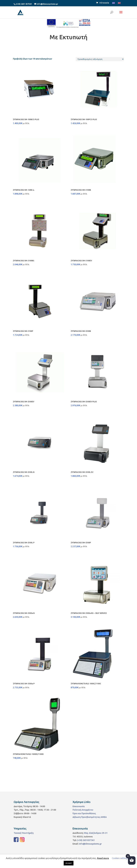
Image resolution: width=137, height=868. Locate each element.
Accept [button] (69, 863)
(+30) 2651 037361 (24, 4)
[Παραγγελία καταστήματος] (100, 59)
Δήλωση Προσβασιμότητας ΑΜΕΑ (90, 817)
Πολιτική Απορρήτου (83, 810)
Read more (103, 858)
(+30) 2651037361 (86, 840)
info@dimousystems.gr (90, 844)
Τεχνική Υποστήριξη (24, 833)
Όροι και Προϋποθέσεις (84, 813)
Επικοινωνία (79, 806)
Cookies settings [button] (120, 858)
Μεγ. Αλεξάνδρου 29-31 (96, 833)
